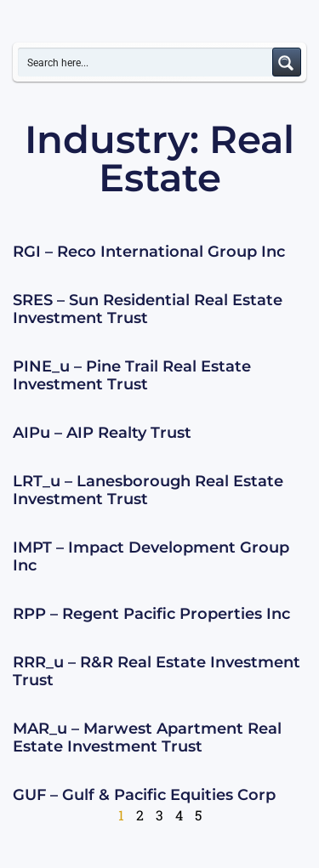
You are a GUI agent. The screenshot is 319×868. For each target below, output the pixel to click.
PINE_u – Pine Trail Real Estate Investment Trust (132, 376)
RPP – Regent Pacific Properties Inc (151, 614)
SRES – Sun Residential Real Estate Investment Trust (148, 309)
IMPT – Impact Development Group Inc (151, 557)
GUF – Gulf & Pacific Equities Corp (144, 795)
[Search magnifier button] (287, 62)
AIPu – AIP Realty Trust (102, 433)
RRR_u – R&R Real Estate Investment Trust (157, 672)
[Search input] (146, 62)
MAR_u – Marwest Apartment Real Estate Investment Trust (147, 738)
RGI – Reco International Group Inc (149, 252)
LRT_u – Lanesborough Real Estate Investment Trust (148, 491)
